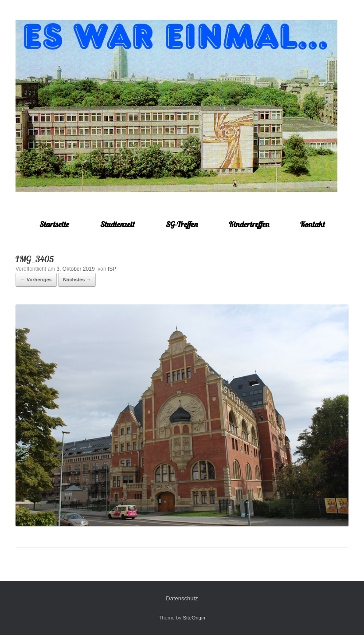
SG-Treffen (182, 224)
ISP (112, 269)
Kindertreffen (249, 224)
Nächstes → (77, 280)
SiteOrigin (194, 618)
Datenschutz (182, 598)
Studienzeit (117, 224)
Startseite (54, 224)
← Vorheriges (36, 280)
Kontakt (313, 224)
